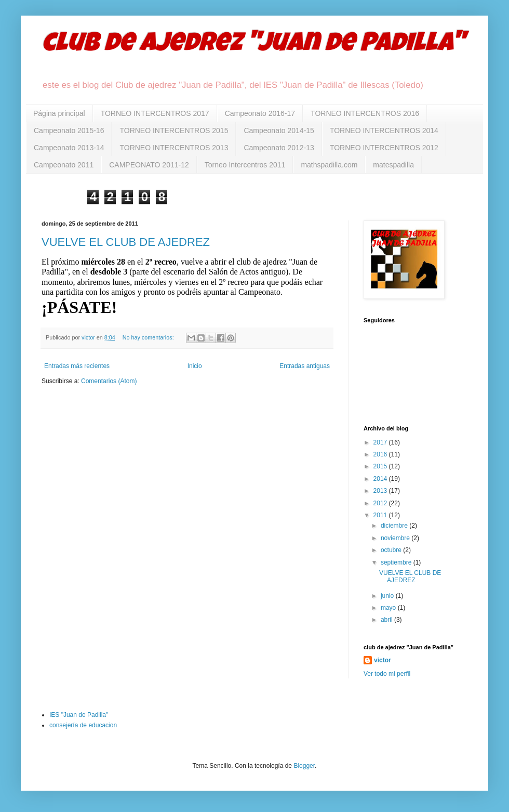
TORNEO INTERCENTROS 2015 (174, 130)
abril (387, 620)
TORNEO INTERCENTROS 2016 (365, 113)
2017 (381, 442)
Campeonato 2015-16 (69, 130)
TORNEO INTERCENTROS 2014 (384, 130)
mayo (389, 608)
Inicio (195, 366)
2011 (381, 515)
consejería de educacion (83, 725)
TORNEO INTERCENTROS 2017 (155, 113)
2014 (381, 479)
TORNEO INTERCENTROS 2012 (384, 148)
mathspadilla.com (329, 165)
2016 (381, 454)
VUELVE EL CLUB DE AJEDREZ (126, 242)
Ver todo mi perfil (387, 674)
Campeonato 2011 (64, 165)
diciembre (395, 526)
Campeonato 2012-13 (279, 148)
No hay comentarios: (149, 337)
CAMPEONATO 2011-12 (149, 165)
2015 (381, 466)
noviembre (396, 538)
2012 (381, 503)
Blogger (304, 766)
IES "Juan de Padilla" (79, 715)
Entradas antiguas (305, 366)
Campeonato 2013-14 (69, 148)
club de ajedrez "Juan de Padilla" (253, 45)
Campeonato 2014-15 (279, 130)
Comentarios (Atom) (109, 381)
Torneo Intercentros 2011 (245, 165)
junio (388, 596)
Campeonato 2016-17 (260, 113)
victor (383, 660)
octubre (392, 550)
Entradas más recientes (77, 366)
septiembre (397, 562)
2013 (381, 491)
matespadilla (393, 165)
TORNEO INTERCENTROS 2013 (174, 148)
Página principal (59, 113)
